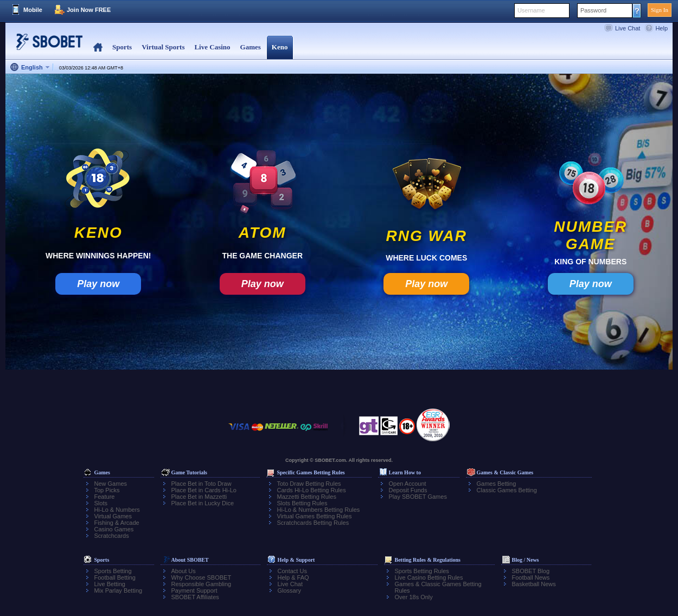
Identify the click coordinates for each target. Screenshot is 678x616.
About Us (184, 571)
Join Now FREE (89, 10)
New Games (111, 484)
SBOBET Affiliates (195, 597)
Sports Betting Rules (422, 571)
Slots (101, 503)
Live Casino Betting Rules (429, 577)
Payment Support (194, 590)
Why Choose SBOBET (202, 577)
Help (661, 28)
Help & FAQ (293, 577)
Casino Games (114, 529)
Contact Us (292, 571)
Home (98, 47)
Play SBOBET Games (418, 497)
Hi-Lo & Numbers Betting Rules (319, 510)
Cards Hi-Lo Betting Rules (312, 490)
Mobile (33, 10)
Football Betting (115, 577)
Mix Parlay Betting (119, 590)
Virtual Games (113, 516)
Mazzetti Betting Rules (307, 497)
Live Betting (110, 584)
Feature (105, 497)
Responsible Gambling (202, 584)
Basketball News (534, 584)
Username (531, 10)
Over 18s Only (414, 597)
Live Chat (628, 28)
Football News (531, 577)
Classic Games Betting (507, 490)
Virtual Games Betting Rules (315, 516)
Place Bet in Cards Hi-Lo (204, 490)
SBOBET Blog (531, 571)
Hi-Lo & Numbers (117, 510)
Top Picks (107, 490)
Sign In (660, 10)
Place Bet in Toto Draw (202, 484)
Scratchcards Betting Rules (313, 523)
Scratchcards (112, 536)
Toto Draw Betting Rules (309, 484)
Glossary (289, 590)
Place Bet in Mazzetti (199, 497)
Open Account (408, 484)
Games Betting (497, 484)
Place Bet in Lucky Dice (203, 503)
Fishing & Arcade (117, 523)
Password (593, 10)
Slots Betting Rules (302, 503)
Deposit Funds (408, 490)
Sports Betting (113, 571)
